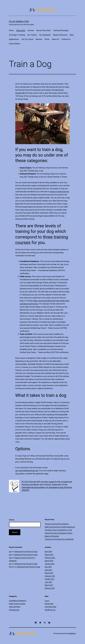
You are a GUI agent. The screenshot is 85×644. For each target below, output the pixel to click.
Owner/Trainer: (26, 168)
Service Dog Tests (43, 30)
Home (11, 30)
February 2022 (50, 576)
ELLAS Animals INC (19, 22)
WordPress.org (50, 610)
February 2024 (50, 558)
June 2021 (48, 582)
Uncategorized (14, 610)
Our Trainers (32, 35)
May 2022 (48, 567)
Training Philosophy (61, 30)
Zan (10, 552)
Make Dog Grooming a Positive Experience (60, 527)
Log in (47, 601)
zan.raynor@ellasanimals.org (27, 471)
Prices (47, 39)
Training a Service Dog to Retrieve (57, 524)
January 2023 (50, 564)
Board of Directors (60, 35)
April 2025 (48, 552)
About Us (56, 39)
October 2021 (50, 579)
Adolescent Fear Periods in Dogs (26, 552)
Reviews (39, 39)
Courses (31, 30)
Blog (72, 35)
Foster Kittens (14, 44)
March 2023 (49, 561)
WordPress (72, 633)
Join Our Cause (27, 39)
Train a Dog (21, 30)
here (47, 474)
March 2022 (49, 573)
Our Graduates (45, 35)
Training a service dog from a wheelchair (59, 539)
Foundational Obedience (18, 601)
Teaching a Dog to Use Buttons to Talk (58, 530)
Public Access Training (17, 604)
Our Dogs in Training (17, 35)
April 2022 (48, 570)
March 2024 (49, 555)
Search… (12, 520)
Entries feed (49, 604)
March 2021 (49, 585)
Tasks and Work (15, 607)
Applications (14, 39)
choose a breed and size (59, 192)
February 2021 (50, 588)
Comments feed (50, 607)
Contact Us (66, 39)
